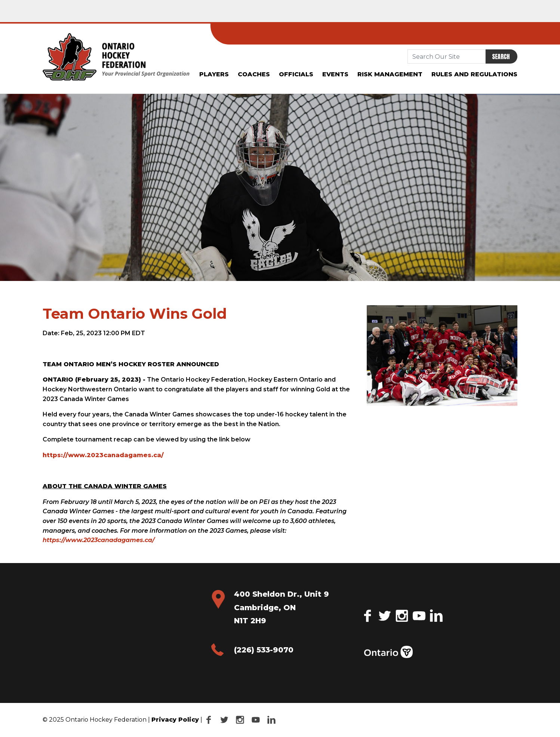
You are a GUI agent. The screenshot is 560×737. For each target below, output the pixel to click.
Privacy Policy (175, 720)
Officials (296, 74)
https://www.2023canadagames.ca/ (103, 455)
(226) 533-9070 (264, 650)
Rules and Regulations (474, 74)
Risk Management (390, 74)
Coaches (254, 74)
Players (214, 74)
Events (335, 74)
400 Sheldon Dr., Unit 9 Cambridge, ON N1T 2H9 (281, 607)
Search (501, 56)
